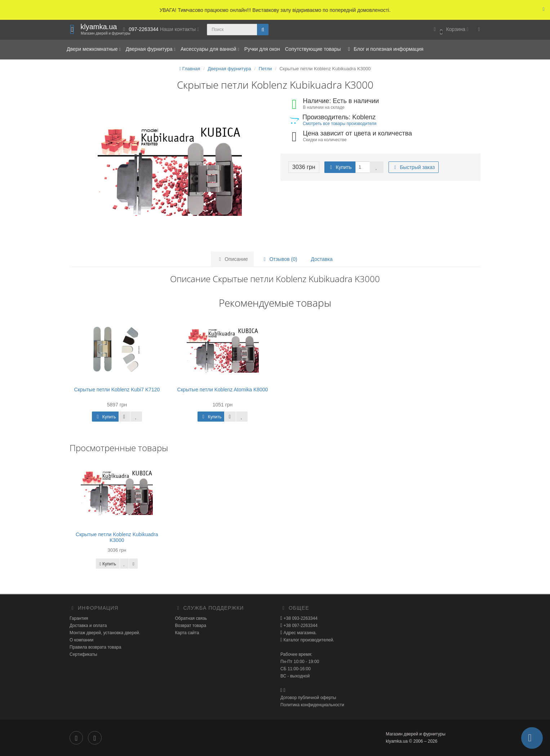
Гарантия (79, 618)
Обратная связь (191, 618)
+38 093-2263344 (300, 618)
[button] (450, 30)
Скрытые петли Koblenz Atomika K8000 (223, 390)
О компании (81, 640)
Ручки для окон (262, 49)
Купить (340, 167)
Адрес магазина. (299, 633)
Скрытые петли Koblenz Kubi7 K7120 (117, 390)
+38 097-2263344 (300, 626)
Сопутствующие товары (313, 49)
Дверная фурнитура (151, 49)
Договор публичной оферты (308, 698)
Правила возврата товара (95, 647)
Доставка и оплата (88, 626)
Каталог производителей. (308, 640)
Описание (232, 259)
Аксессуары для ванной (210, 49)
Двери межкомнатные (94, 49)
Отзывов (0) (280, 259)
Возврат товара (191, 626)
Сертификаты (83, 654)
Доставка (322, 259)
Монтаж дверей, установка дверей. (105, 633)
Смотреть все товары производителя (340, 124)
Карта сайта (187, 633)
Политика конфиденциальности (312, 705)
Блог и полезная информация (384, 49)
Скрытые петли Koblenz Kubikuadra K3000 (117, 537)
